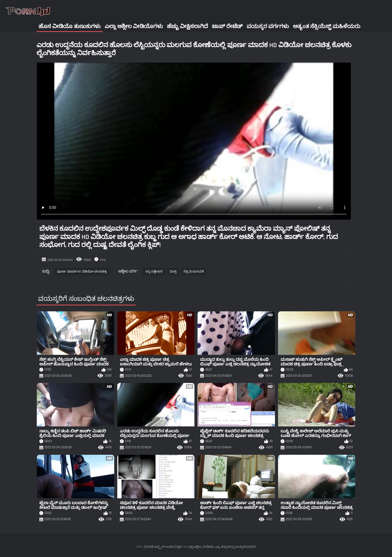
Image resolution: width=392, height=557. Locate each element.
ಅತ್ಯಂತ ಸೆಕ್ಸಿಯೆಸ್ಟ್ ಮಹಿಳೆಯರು (327, 26)
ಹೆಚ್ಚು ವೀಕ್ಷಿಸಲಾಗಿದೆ (187, 26)
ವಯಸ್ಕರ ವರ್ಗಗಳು (268, 26)
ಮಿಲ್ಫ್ (173, 272)
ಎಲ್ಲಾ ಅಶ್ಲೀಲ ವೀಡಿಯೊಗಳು (134, 26)
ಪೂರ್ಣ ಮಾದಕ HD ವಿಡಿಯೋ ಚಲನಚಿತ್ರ (82, 272)
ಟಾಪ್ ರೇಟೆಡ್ (227, 26)
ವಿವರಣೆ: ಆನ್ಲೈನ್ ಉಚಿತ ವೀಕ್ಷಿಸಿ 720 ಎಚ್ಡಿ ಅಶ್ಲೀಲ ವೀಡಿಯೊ (179, 547)
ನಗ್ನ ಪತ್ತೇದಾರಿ (154, 272)
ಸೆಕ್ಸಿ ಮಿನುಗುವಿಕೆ (193, 272)
